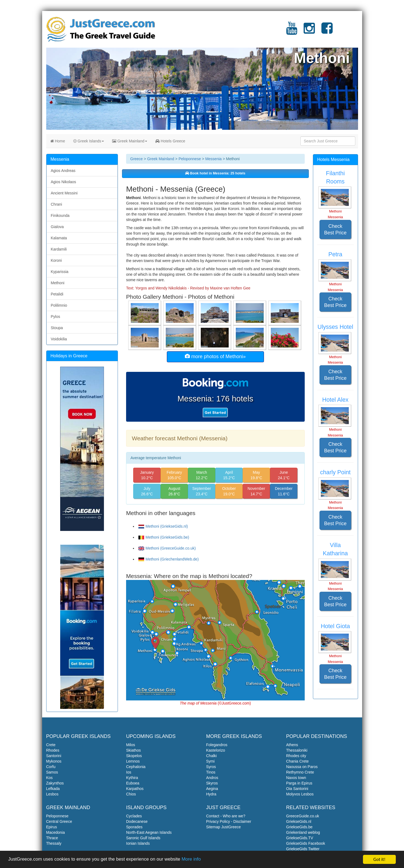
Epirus (52, 827)
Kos (50, 778)
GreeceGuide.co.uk (303, 816)
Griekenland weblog (303, 832)
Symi (210, 761)
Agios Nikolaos (64, 182)
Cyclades (134, 816)
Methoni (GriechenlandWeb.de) (168, 559)
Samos (52, 772)
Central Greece (59, 821)
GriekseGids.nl (299, 821)
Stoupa (57, 328)
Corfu (51, 767)
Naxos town (296, 778)
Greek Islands (89, 141)
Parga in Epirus (299, 783)
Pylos (56, 317)
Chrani (56, 204)
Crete (51, 745)
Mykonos (54, 761)
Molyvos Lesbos (300, 794)
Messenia (213, 159)
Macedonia (56, 832)
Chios (131, 794)
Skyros (212, 783)
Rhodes (53, 750)
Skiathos (133, 750)
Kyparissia (60, 272)
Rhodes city (296, 756)
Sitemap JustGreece (224, 827)
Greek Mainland (130, 141)
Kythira (132, 778)
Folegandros (217, 745)
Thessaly (54, 843)
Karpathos (135, 789)
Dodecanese (137, 821)
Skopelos (134, 756)
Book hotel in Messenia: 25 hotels (215, 173)
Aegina (212, 789)
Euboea (133, 783)
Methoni (58, 283)
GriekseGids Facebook (306, 843)
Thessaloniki (297, 750)
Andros (212, 778)
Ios (129, 772)
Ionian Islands (138, 843)
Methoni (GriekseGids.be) (164, 537)
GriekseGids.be (299, 827)
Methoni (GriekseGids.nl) (163, 526)
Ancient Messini (64, 193)
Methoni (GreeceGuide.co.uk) (167, 548)
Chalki (212, 756)
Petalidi (57, 294)
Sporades (134, 827)
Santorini (54, 756)
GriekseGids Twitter (303, 849)
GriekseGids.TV (300, 838)
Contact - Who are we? (226, 816)
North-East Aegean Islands (149, 832)
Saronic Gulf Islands (143, 838)
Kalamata (59, 238)
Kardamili (59, 249)
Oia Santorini (297, 789)
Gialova (57, 227)
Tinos (211, 772)
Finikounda (60, 215)
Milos (131, 745)
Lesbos (52, 794)
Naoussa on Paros (302, 767)
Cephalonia (136, 767)
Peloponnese (190, 159)
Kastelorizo (216, 750)
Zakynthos (55, 783)
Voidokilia (59, 339)
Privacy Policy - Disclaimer (229, 821)
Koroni (56, 260)
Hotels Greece (170, 141)
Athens (292, 745)
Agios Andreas (63, 171)
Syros (211, 767)
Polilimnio (59, 305)
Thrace (52, 838)
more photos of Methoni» (215, 356)
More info (192, 860)
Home (58, 141)
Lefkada (53, 789)
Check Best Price (335, 229)
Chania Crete (297, 761)
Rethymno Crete (300, 772)
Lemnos (133, 761)
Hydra (211, 794)
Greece (136, 159)
